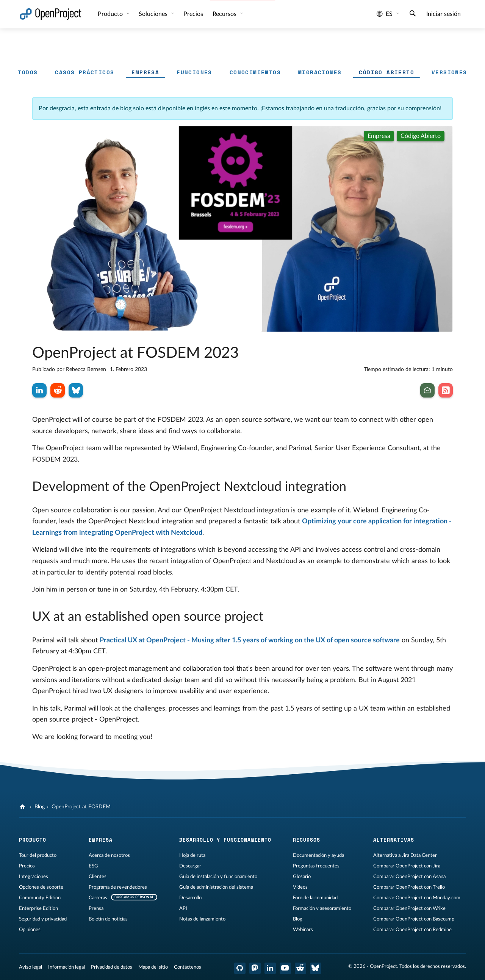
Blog (40, 807)
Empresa (145, 72)
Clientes (98, 877)
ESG (93, 866)
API (183, 908)
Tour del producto (38, 855)
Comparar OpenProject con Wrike (409, 908)
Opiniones (30, 930)
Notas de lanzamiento (202, 919)
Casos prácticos (84, 72)
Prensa (96, 908)
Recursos (225, 14)
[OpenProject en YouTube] (285, 968)
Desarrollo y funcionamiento (225, 840)
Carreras (98, 898)
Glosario (302, 877)
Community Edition (40, 898)
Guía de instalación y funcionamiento (218, 877)
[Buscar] (413, 14)
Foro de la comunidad (315, 898)
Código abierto (386, 72)
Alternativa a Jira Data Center (405, 855)
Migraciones (320, 72)
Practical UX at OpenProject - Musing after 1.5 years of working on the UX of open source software (250, 640)
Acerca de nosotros (109, 855)
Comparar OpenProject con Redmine (412, 930)
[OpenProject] (23, 807)
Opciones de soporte (41, 887)
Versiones (449, 72)
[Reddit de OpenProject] (300, 968)
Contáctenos (188, 967)
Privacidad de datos (112, 967)
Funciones (194, 72)
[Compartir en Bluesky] (76, 390)
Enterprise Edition (38, 908)
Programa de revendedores (118, 887)
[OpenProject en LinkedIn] (270, 968)
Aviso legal (31, 967)
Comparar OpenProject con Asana (409, 877)
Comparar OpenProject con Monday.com (417, 898)
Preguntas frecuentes (316, 866)
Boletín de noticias (108, 919)
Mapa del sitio (153, 967)
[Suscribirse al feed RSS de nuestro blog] (446, 390)
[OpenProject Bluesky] (316, 968)
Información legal (66, 967)
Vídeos (300, 887)
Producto (111, 14)
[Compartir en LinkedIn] (39, 390)
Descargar (190, 866)
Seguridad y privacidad (43, 919)
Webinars (303, 930)
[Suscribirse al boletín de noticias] (427, 390)
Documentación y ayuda (318, 855)
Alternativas (394, 840)
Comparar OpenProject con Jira (407, 866)
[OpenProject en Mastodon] (255, 968)
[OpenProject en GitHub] (240, 968)
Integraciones (34, 877)
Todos (28, 72)
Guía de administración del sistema (216, 887)
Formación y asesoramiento (322, 908)
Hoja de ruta (192, 855)
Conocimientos (255, 72)
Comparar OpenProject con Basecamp (414, 919)
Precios (193, 14)
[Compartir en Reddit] (58, 390)
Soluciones (154, 14)
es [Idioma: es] (385, 14)
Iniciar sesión (444, 14)
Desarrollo (190, 898)
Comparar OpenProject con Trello (409, 887)
